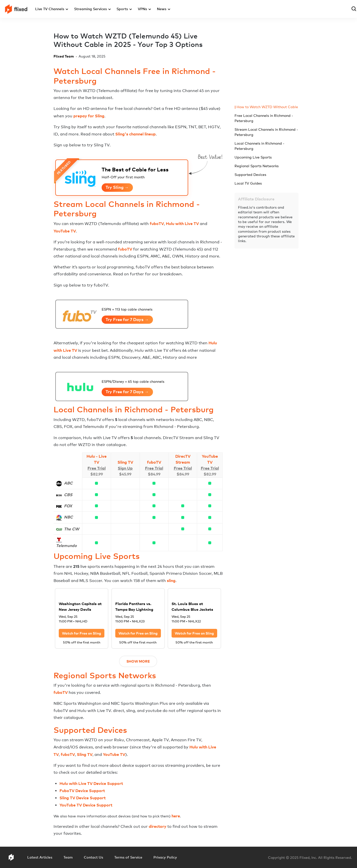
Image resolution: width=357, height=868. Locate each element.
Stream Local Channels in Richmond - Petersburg (266, 132)
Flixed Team (64, 56)
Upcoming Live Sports (253, 157)
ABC (68, 483)
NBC (68, 517)
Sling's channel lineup (135, 134)
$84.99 (154, 474)
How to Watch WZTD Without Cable (267, 107)
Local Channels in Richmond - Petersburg (259, 146)
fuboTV (157, 224)
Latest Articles (40, 857)
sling (171, 580)
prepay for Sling (89, 116)
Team (68, 857)
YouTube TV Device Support (86, 805)
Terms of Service (128, 857)
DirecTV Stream (183, 459)
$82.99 (97, 474)
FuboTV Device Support (82, 791)
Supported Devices (250, 175)
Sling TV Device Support (83, 798)
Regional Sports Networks (257, 166)
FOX (68, 506)
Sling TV (125, 462)
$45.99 (125, 474)
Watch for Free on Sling (82, 633)
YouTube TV (65, 231)
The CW (72, 529)
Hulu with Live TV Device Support (91, 783)
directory (158, 826)
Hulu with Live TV (182, 224)
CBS (68, 495)
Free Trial (97, 468)
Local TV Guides (248, 183)
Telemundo (66, 546)
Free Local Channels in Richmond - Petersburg (264, 118)
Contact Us (93, 857)
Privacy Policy (165, 857)
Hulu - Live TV (97, 459)
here (176, 816)
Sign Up (125, 468)
